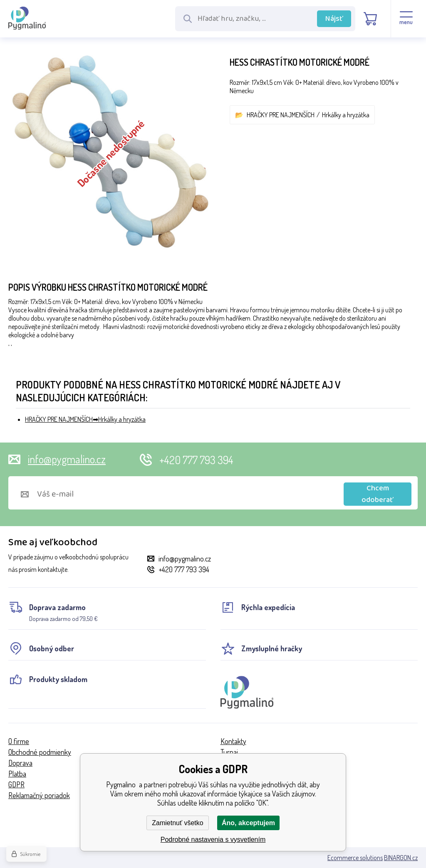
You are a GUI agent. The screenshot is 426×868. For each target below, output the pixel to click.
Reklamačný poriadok (39, 795)
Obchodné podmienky (40, 752)
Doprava (20, 763)
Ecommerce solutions (355, 858)
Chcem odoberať (378, 494)
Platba (17, 774)
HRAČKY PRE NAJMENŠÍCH (281, 115)
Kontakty (233, 741)
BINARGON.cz (401, 858)
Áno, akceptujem (248, 823)
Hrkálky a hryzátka (346, 115)
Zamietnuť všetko (177, 823)
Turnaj (229, 752)
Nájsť (334, 19)
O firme (19, 741)
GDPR (16, 784)
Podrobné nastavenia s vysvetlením (213, 840)
